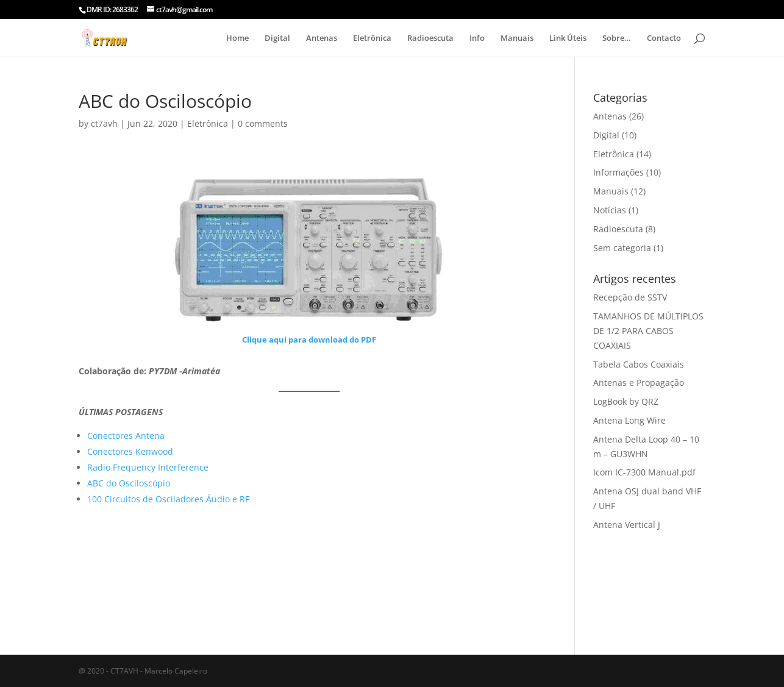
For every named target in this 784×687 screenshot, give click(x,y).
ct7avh (104, 123)
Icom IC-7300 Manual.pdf (644, 472)
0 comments (263, 123)
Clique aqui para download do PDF (309, 340)
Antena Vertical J (627, 525)
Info (477, 38)
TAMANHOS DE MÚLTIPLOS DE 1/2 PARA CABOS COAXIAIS (648, 331)
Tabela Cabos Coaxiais (639, 364)
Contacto (664, 38)
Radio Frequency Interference (148, 467)
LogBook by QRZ (626, 401)
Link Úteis (568, 38)
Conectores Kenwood (130, 451)
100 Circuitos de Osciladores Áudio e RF (168, 499)
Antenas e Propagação (639, 383)
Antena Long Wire (629, 420)
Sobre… (617, 38)
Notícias (610, 210)
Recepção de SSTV (630, 297)
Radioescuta (430, 38)
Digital (277, 38)
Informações (618, 172)
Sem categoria (622, 248)
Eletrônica (372, 38)
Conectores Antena (126, 436)
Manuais (517, 38)
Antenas (322, 38)
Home (237, 38)
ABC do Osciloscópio (129, 483)
